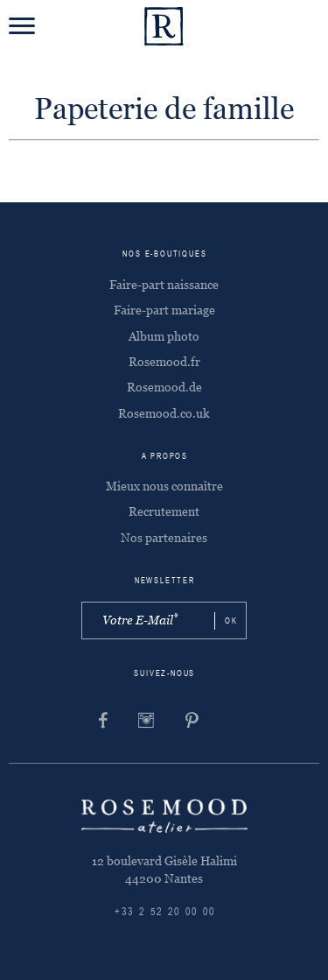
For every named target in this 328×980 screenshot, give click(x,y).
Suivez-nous (164, 674)
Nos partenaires (164, 538)
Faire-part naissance (164, 285)
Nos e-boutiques (164, 254)
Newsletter (165, 581)
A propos (165, 457)
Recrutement (164, 511)
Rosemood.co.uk (164, 413)
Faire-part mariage (164, 310)
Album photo (164, 336)
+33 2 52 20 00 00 (165, 913)
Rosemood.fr (164, 362)
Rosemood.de (164, 387)
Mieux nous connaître (164, 486)
